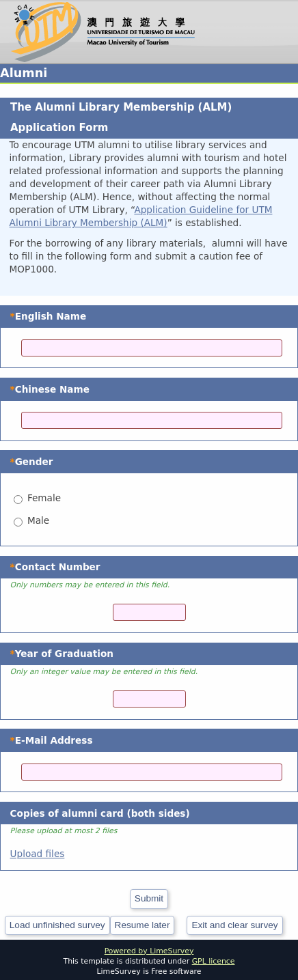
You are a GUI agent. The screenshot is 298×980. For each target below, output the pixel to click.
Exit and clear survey (234, 925)
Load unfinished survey (57, 925)
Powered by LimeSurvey (149, 951)
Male (38, 520)
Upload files (38, 854)
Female (44, 498)
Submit (149, 898)
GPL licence (214, 961)
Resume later (143, 925)
